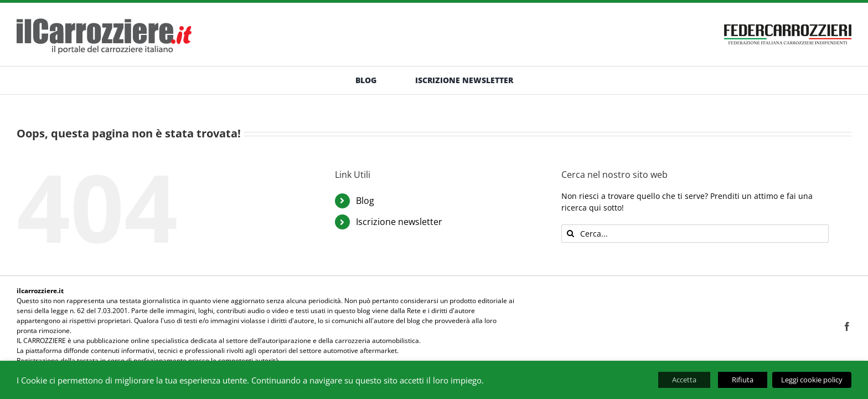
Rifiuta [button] (743, 380)
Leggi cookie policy (812, 380)
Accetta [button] (684, 380)
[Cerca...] (695, 234)
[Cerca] (570, 234)
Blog (365, 201)
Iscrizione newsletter (399, 222)
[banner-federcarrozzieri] (788, 21)
